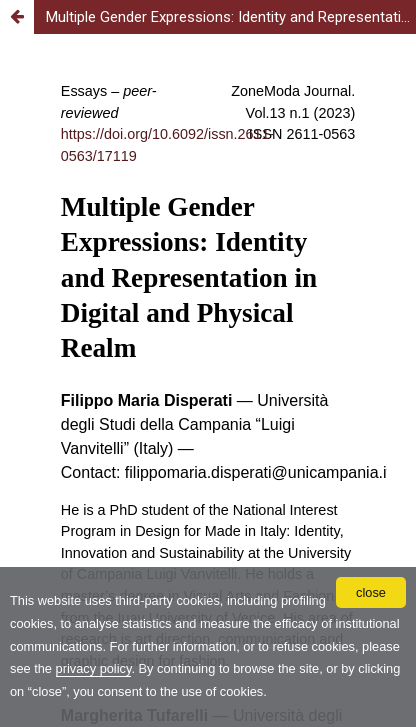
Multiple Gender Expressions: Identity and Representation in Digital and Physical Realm (231, 17)
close (371, 592)
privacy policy (94, 668)
